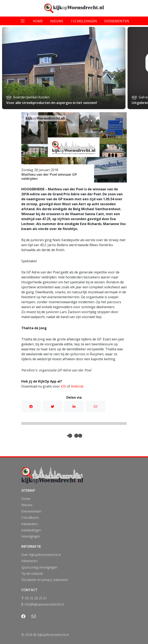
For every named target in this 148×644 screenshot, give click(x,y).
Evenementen (31, 511)
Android (77, 386)
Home (26, 499)
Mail (95, 407)
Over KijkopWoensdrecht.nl (41, 555)
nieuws (57, 21)
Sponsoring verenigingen (39, 567)
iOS (63, 386)
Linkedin (74, 407)
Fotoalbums (30, 518)
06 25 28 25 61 (36, 598)
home (38, 21)
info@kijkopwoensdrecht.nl (44, 604)
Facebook (31, 407)
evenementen (117, 21)
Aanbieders (30, 524)
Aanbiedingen (31, 530)
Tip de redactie (32, 574)
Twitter (53, 407)
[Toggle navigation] (23, 21)
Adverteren (29, 561)
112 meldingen (84, 21)
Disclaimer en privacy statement (45, 580)
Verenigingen (31, 536)
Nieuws (27, 505)
